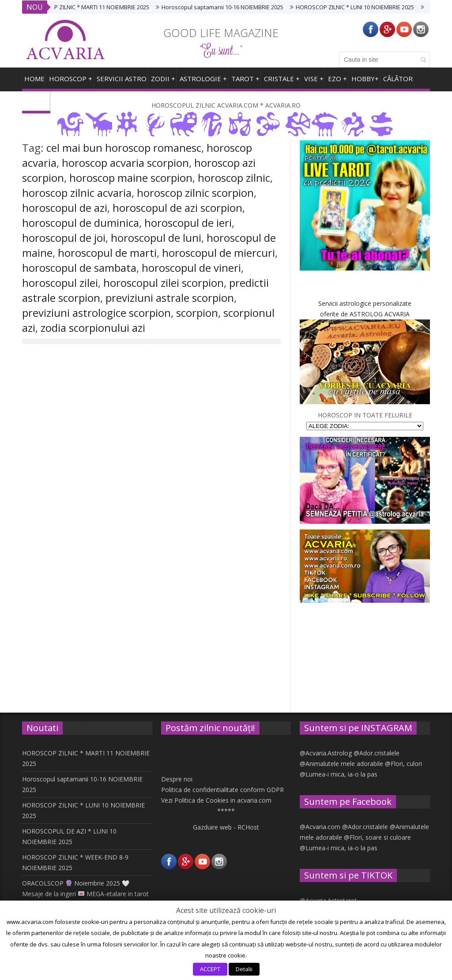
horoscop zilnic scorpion (195, 193)
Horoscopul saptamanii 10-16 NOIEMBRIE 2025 (228, 7)
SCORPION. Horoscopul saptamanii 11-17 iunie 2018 (218, 618)
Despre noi (177, 779)
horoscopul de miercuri (218, 253)
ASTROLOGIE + (203, 82)
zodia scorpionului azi (93, 328)
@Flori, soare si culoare (377, 837)
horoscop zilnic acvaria (77, 193)
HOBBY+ (365, 82)
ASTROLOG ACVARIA (380, 314)
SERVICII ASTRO (122, 82)
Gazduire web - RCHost (226, 827)
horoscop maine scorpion (131, 178)
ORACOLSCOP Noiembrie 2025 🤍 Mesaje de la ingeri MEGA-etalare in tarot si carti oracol (85, 894)
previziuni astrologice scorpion (96, 313)
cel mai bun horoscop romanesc (124, 148)
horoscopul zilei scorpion (164, 283)
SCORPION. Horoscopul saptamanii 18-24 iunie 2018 (85, 618)
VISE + (314, 82)
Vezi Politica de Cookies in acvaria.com (216, 800)
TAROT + (245, 82)
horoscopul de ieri (188, 223)
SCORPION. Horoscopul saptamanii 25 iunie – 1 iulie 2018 (218, 439)
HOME (34, 82)
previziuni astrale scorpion (170, 298)
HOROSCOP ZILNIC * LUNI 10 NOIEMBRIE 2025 (360, 7)
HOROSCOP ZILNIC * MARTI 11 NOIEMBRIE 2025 (93, 7)
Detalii (244, 969)
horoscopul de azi (65, 208)
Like (83, 622)
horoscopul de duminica (81, 223)
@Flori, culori (403, 764)
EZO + (337, 82)
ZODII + (163, 82)
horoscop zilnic (234, 178)
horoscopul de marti (107, 253)
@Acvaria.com (320, 827)
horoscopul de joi (64, 238)
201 (83, 432)
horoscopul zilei (60, 283)
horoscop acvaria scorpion (125, 163)
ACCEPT (210, 969)
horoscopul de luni (156, 238)
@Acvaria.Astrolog (326, 753)
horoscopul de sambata (79, 268)
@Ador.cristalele (377, 753)
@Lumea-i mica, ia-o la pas (339, 774)
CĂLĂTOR (398, 82)
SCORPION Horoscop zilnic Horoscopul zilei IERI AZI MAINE (84, 427)
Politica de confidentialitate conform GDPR (222, 790)
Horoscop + (71, 82)
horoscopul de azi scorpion (177, 208)
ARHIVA (36, 104)
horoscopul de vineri (191, 268)
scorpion (197, 313)
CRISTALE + (282, 82)
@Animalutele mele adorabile (341, 764)
